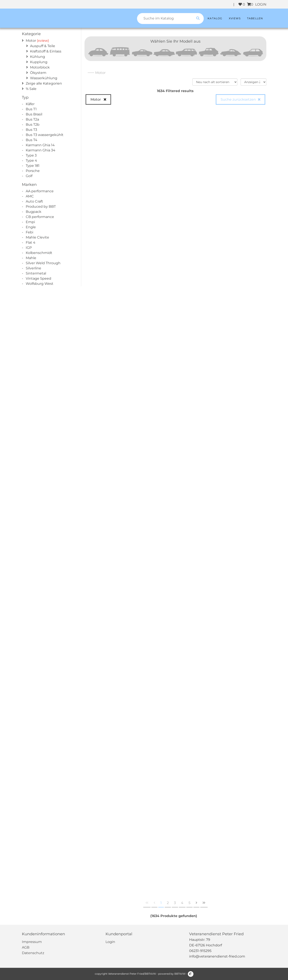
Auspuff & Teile (43, 46)
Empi (30, 222)
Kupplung (39, 62)
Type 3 (31, 155)
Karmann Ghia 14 (40, 145)
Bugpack (34, 212)
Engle (31, 227)
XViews (235, 18)
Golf (29, 176)
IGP (29, 248)
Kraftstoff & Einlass (46, 51)
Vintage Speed (38, 278)
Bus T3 (31, 130)
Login (110, 942)
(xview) (43, 41)
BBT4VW (180, 974)
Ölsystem (38, 73)
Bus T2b (33, 125)
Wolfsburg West (40, 284)
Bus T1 (31, 109)
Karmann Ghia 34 (41, 150)
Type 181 (33, 166)
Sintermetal (36, 273)
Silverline (33, 268)
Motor (31, 41)
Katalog (215, 18)
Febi (29, 232)
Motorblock (40, 67)
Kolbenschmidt (39, 253)
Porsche (33, 171)
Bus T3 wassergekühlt (45, 135)
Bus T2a (32, 119)
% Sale (31, 89)
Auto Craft (34, 201)
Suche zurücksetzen (238, 99)
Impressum (32, 942)
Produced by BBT (41, 207)
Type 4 (31, 160)
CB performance (40, 217)
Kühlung (38, 57)
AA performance (40, 191)
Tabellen (255, 18)
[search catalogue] (198, 19)
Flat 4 (31, 242)
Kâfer (30, 104)
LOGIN (261, 4)
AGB (26, 947)
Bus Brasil (34, 114)
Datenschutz (33, 953)
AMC (30, 196)
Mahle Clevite (37, 237)
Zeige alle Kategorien (44, 83)
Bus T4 (32, 140)
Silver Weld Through (43, 263)
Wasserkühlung (44, 78)
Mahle (31, 258)
